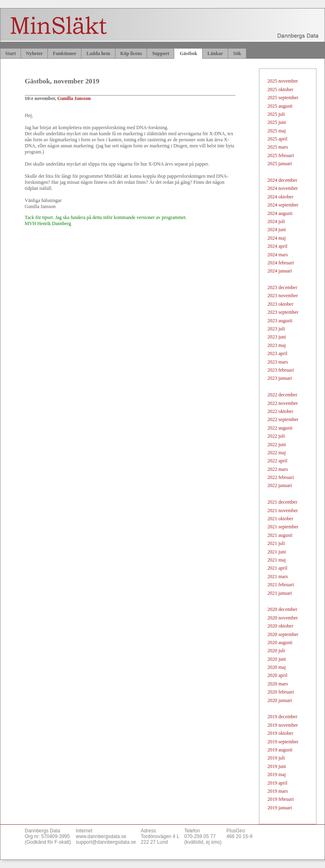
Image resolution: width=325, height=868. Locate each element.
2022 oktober (280, 411)
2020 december (282, 609)
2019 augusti (280, 750)
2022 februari (281, 477)
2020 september (283, 634)
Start (11, 53)
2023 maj (277, 345)
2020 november (283, 618)
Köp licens (131, 53)
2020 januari (280, 700)
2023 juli (276, 329)
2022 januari (280, 485)
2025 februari (281, 155)
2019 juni (277, 766)
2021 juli (276, 543)
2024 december (282, 180)
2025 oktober (280, 89)
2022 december (282, 395)
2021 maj (277, 560)
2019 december (282, 717)
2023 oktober (280, 304)
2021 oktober (280, 519)
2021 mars (278, 577)
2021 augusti (280, 535)
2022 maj (277, 453)
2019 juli (276, 758)
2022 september (283, 419)
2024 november (283, 188)
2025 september (283, 98)
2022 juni (277, 445)
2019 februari (281, 799)
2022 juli (276, 436)
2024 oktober (280, 197)
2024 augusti (280, 213)
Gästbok (188, 53)
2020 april (277, 675)
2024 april (277, 246)
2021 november (283, 511)
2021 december (282, 502)
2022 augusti (280, 428)
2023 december (282, 287)
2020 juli (276, 651)
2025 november (283, 81)
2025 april (277, 139)
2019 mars (278, 791)
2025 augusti (280, 106)
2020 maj (277, 667)
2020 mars (278, 684)
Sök (237, 53)
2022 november (283, 403)
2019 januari (280, 808)
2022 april (277, 461)
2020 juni (277, 659)
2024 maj (277, 238)
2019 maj (277, 774)
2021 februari (281, 585)
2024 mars (278, 255)
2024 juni (277, 230)
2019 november (283, 725)
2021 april (277, 568)
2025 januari (280, 164)
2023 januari (280, 378)
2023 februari (281, 370)
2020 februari (281, 692)
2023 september (283, 312)
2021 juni (277, 552)
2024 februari (281, 263)
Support (160, 53)
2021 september (283, 527)
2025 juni (277, 122)
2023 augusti (280, 321)
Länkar (215, 53)
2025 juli (276, 114)
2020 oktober (280, 626)
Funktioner (64, 53)
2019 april (277, 783)
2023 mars (278, 362)
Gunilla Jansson (74, 98)
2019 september (283, 742)
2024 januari (280, 271)
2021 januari (280, 593)
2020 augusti (280, 642)
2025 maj (277, 131)
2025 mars (278, 147)
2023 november (283, 296)
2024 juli (276, 221)
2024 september (283, 205)
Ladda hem (98, 53)
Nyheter (34, 53)
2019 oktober (280, 733)
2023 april (277, 353)
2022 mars (278, 469)
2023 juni (277, 337)
